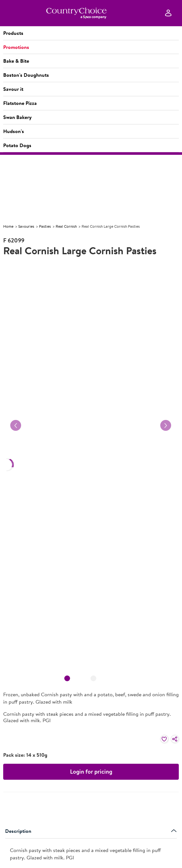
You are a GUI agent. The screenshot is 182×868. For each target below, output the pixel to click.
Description (91, 831)
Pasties (45, 226)
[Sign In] (168, 13)
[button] (91, 33)
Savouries (26, 226)
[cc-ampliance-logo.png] (76, 13)
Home (8, 226)
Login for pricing (91, 772)
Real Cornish (66, 226)
